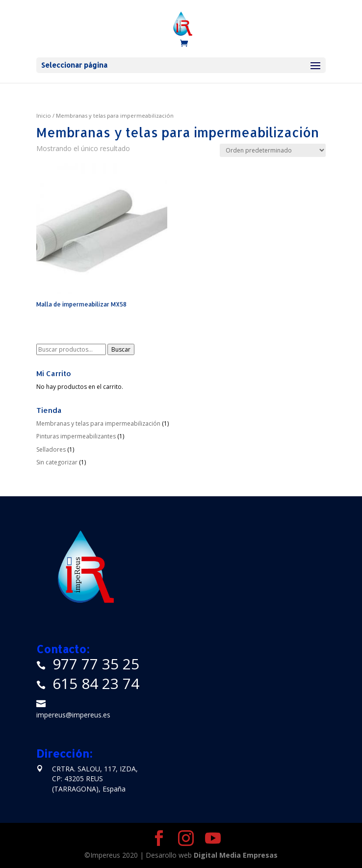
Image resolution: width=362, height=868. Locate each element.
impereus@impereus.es (73, 715)
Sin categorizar (57, 462)
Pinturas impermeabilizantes (76, 436)
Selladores (51, 449)
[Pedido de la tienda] (273, 150)
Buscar (121, 349)
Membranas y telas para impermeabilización (98, 423)
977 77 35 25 (96, 664)
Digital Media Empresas (236, 855)
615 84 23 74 (96, 683)
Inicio (44, 115)
